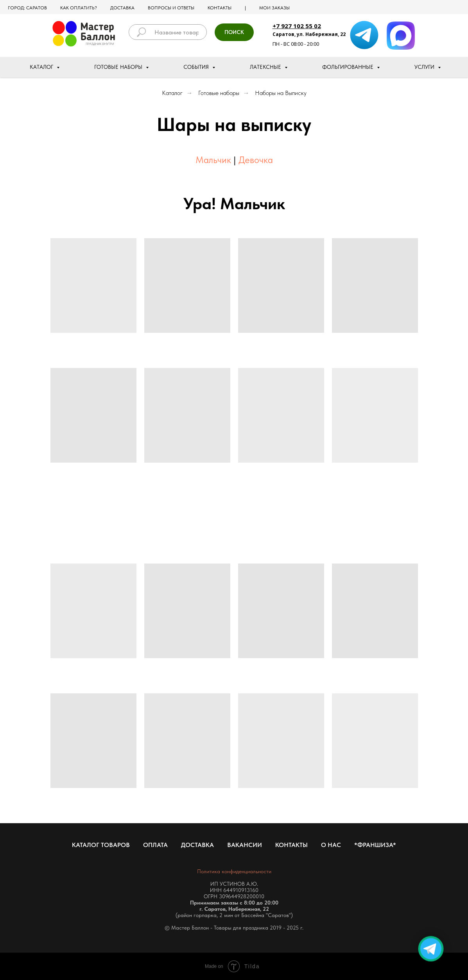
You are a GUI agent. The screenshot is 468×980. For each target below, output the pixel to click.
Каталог (42, 67)
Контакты (220, 8)
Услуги (425, 67)
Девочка (256, 160)
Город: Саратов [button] (27, 8)
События (197, 67)
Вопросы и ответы (171, 8)
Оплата (155, 845)
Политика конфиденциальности (234, 871)
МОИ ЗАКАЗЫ (274, 8)
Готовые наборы (119, 67)
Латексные (266, 67)
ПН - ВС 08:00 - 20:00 (296, 44)
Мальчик (213, 160)
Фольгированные (349, 67)
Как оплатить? (79, 8)
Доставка (122, 8)
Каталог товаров (101, 845)
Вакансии (245, 845)
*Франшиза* (375, 845)
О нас (331, 845)
